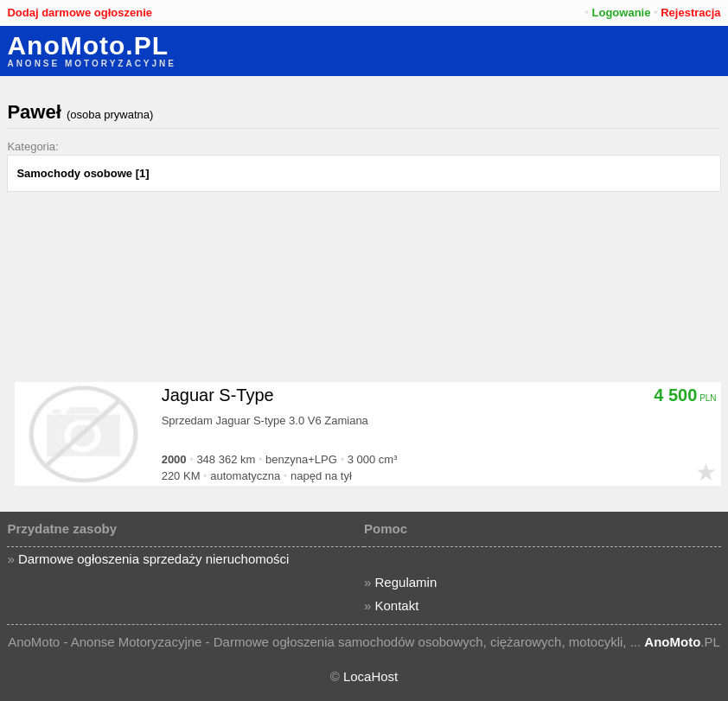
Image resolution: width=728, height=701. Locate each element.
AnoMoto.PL (88, 46)
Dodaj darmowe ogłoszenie (80, 13)
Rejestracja (690, 13)
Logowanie (622, 13)
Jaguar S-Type (218, 395)
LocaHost (370, 676)
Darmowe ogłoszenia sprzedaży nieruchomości (153, 559)
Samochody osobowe (74, 173)
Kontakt (397, 605)
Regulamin (406, 582)
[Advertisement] (364, 322)
